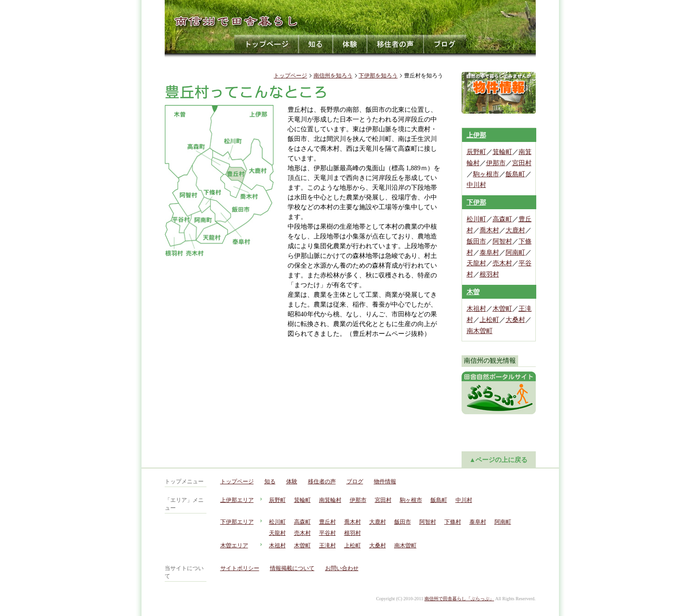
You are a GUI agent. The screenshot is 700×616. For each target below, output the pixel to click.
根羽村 (489, 274)
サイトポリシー (240, 568)
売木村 (502, 263)
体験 (350, 44)
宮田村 (522, 163)
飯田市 (476, 241)
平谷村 (328, 533)
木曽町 (502, 309)
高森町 (502, 219)
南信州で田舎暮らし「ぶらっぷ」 (459, 599)
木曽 (473, 292)
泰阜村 (489, 253)
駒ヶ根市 (486, 174)
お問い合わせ (342, 568)
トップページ (267, 44)
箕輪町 (502, 152)
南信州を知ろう (333, 76)
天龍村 (476, 263)
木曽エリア (234, 545)
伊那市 (496, 163)
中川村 (476, 185)
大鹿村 (515, 230)
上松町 (489, 320)
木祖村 (476, 309)
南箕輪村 (330, 500)
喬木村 (489, 230)
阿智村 (502, 241)
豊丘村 (328, 522)
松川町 (476, 219)
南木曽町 (480, 331)
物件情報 (385, 481)
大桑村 (515, 320)
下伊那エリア (237, 522)
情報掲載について (292, 568)
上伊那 (476, 135)
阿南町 (515, 253)
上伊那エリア (237, 500)
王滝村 (328, 545)
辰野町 (476, 152)
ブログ (445, 44)
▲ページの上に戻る (499, 460)
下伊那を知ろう (378, 76)
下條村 (453, 522)
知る (316, 44)
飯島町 (515, 174)
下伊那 (476, 202)
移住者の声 (396, 44)
